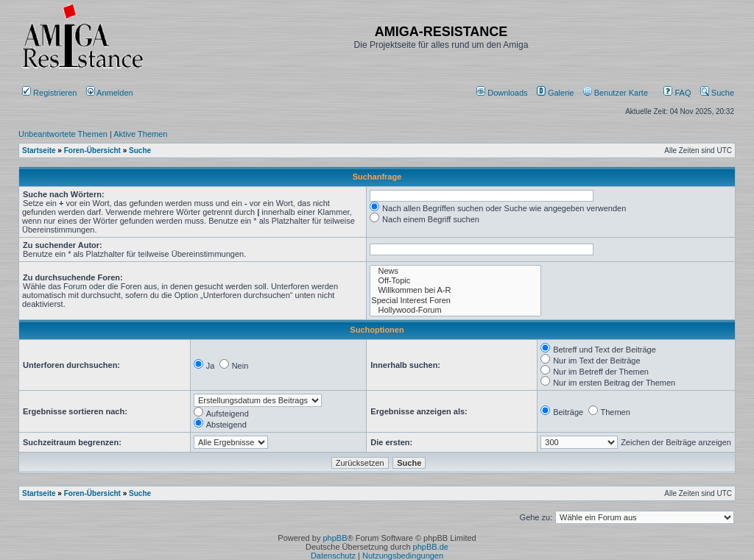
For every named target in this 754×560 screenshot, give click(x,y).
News (455, 271)
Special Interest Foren (455, 301)
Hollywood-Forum (455, 310)
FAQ (677, 93)
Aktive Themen (140, 134)
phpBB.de (431, 547)
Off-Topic (455, 281)
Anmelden (111, 93)
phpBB (335, 538)
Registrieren (49, 93)
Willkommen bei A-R (455, 290)
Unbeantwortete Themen (63, 134)
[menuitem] (503, 93)
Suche (717, 93)
